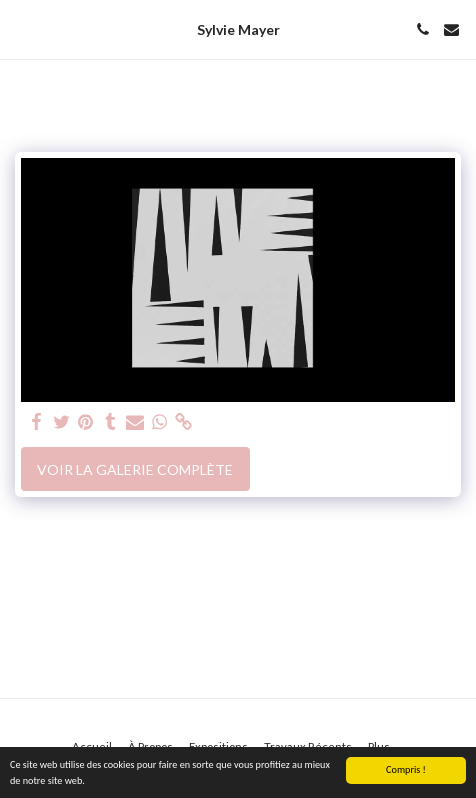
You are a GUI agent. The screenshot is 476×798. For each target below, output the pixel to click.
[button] (22, 29)
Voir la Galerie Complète (135, 469)
